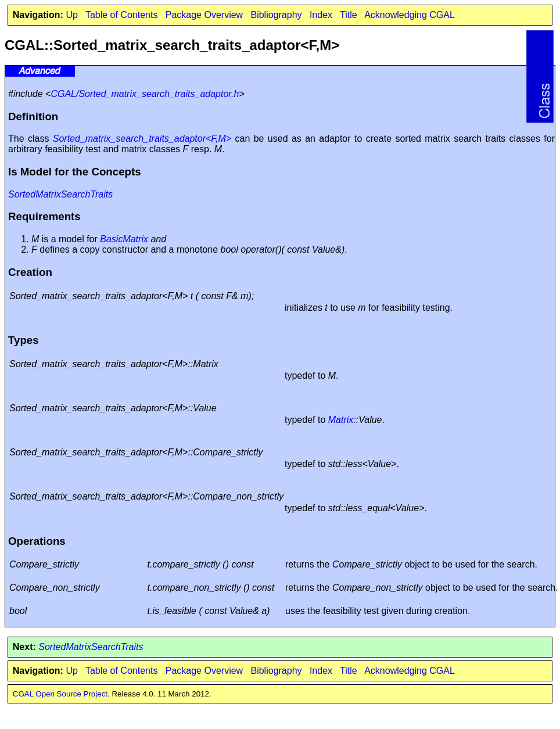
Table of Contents (122, 15)
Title (349, 15)
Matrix (341, 420)
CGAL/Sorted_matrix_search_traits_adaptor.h (145, 94)
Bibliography (276, 15)
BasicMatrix (124, 239)
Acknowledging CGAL (410, 15)
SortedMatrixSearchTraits (60, 194)
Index (321, 15)
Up (71, 15)
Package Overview (204, 15)
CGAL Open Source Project (60, 694)
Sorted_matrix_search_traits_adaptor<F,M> (142, 139)
